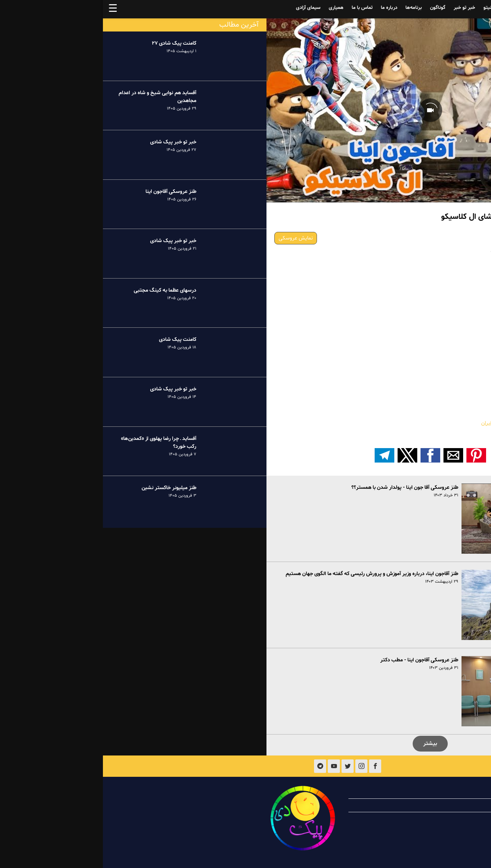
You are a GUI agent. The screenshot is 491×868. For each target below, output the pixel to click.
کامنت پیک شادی (75, 340)
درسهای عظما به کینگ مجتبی (62, 290)
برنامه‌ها (311, 8)
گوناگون (335, 8)
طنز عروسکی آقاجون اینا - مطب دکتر (316, 660)
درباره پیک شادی (436, 792)
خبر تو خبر (362, 8)
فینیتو (387, 8)
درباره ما (286, 8)
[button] (373, 455)
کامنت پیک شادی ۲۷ (71, 43)
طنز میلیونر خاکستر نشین (66, 488)
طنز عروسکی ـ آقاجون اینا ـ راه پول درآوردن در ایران (431, 423)
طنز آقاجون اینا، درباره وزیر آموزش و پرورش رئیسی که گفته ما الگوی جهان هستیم (269, 574)
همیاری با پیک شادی (432, 805)
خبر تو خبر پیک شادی (70, 142)
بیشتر (327, 744)
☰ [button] (10, 9)
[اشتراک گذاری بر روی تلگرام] (282, 455)
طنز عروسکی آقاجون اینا (68, 192)
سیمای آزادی (205, 8)
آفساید (440, 8)
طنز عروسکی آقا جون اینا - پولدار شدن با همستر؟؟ (302, 487)
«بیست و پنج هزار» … (460, 431)
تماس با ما (259, 8)
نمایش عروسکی (193, 238)
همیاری (233, 8)
